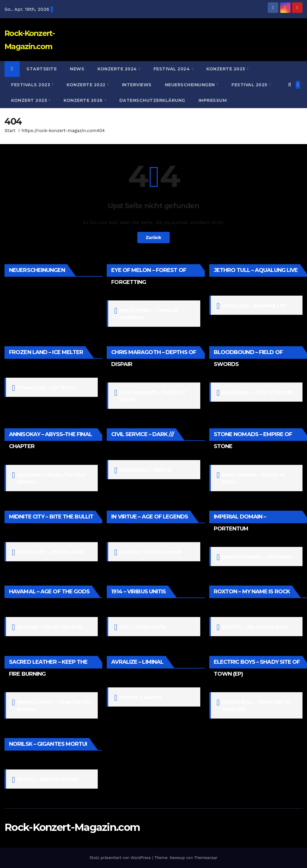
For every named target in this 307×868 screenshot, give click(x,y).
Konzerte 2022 (87, 85)
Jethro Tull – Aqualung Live (254, 305)
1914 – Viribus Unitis (143, 626)
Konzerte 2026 (84, 100)
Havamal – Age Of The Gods (50, 626)
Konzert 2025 (30, 100)
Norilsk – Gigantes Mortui (47, 779)
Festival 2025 (250, 85)
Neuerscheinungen (191, 85)
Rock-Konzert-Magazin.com (72, 827)
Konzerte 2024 (118, 69)
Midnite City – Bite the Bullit (51, 552)
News (77, 69)
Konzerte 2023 (226, 69)
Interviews (137, 85)
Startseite (42, 69)
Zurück (154, 238)
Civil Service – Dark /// (145, 469)
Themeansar (206, 858)
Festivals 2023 (31, 85)
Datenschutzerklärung (152, 100)
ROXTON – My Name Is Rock (255, 626)
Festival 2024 (172, 69)
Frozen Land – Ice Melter (46, 387)
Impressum (213, 100)
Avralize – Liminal (140, 697)
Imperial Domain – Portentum (257, 556)
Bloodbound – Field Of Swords (257, 392)
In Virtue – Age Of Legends (151, 552)
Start (10, 131)
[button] (289, 85)
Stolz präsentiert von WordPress (121, 858)
